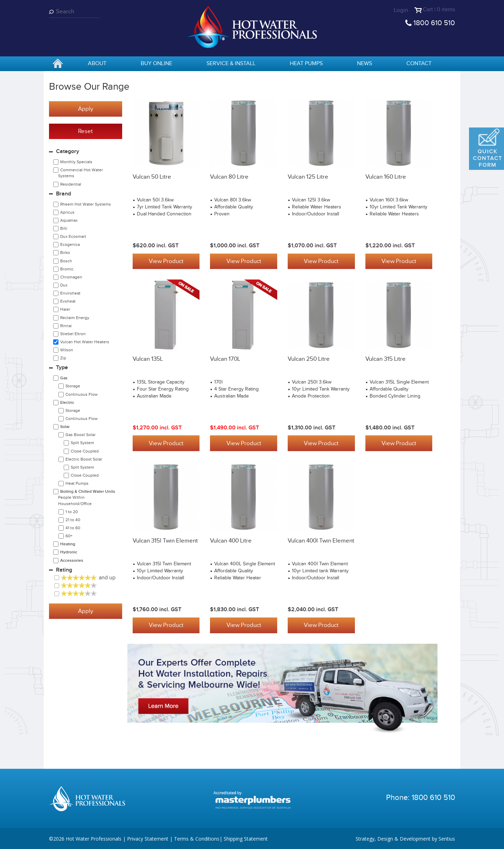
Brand (64, 194)
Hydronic (69, 552)
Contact (419, 64)
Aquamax (69, 220)
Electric (67, 403)
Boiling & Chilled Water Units (87, 497)
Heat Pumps (306, 64)
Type (62, 368)
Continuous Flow (82, 394)
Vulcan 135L (148, 359)
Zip (63, 358)
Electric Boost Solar (84, 459)
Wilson (67, 350)
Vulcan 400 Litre (231, 540)
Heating (68, 544)
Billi (64, 228)
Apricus (67, 212)
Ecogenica (70, 244)
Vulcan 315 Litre (386, 359)
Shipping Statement (246, 838)
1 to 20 (72, 512)
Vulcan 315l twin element (165, 540)
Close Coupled (85, 451)
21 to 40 (73, 520)
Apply (86, 109)
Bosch (66, 261)
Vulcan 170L (225, 359)
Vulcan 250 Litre (309, 359)
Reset (85, 131)
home (58, 64)
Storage (73, 386)
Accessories (72, 561)
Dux (64, 285)
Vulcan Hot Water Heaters (85, 342)
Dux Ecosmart (73, 236)
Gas (64, 378)
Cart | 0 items (438, 10)
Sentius (447, 838)
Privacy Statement (148, 838)
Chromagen (71, 277)
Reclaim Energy (75, 318)
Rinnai (66, 326)
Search (52, 12)
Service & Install (231, 64)
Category (68, 151)
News (365, 64)
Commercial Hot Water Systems (80, 173)
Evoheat (68, 301)
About (97, 64)
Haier (65, 309)
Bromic (67, 269)
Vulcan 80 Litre (229, 177)
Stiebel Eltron (73, 334)
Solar (65, 427)
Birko (65, 253)
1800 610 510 (434, 23)
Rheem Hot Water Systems (86, 204)
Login (399, 10)
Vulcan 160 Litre (386, 177)
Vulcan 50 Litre (152, 177)
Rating (64, 570)
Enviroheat (70, 293)
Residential (71, 184)
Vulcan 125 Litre (308, 177)
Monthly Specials (76, 162)
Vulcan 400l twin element (321, 540)
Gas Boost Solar (80, 435)
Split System (82, 443)
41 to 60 (73, 528)
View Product (166, 261)
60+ (69, 536)
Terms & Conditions (197, 838)
